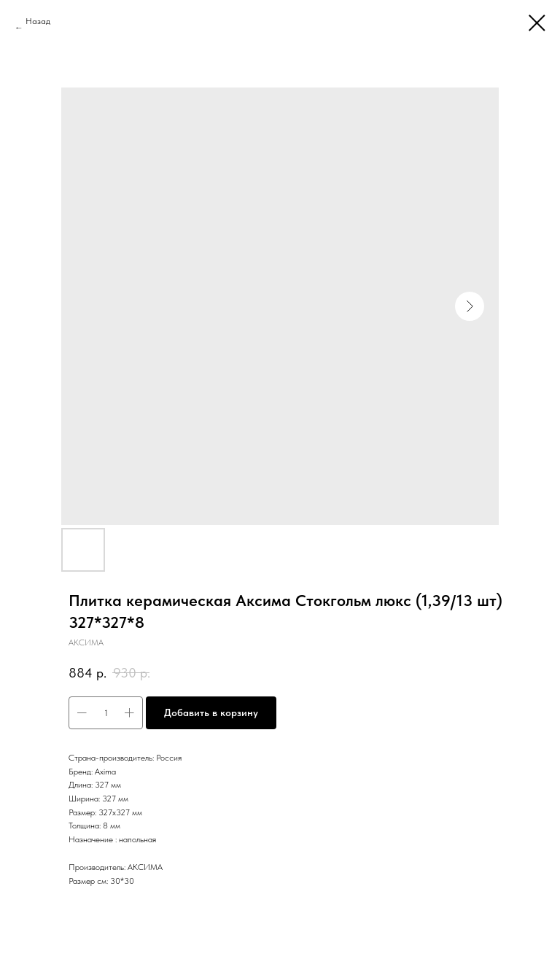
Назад (38, 21)
